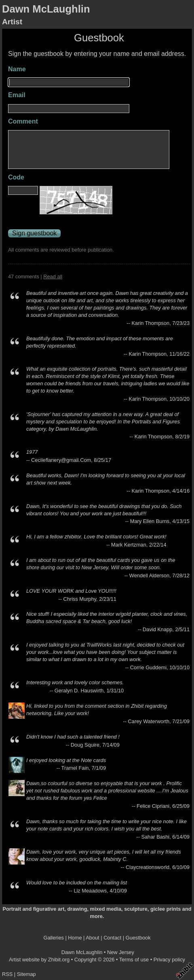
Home (75, 938)
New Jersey (121, 952)
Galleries (54, 938)
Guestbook (138, 938)
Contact (112, 938)
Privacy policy (169, 960)
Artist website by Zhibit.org (39, 960)
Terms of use (134, 960)
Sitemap (26, 974)
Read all (53, 276)
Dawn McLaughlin (46, 9)
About (92, 938)
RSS (7, 974)
